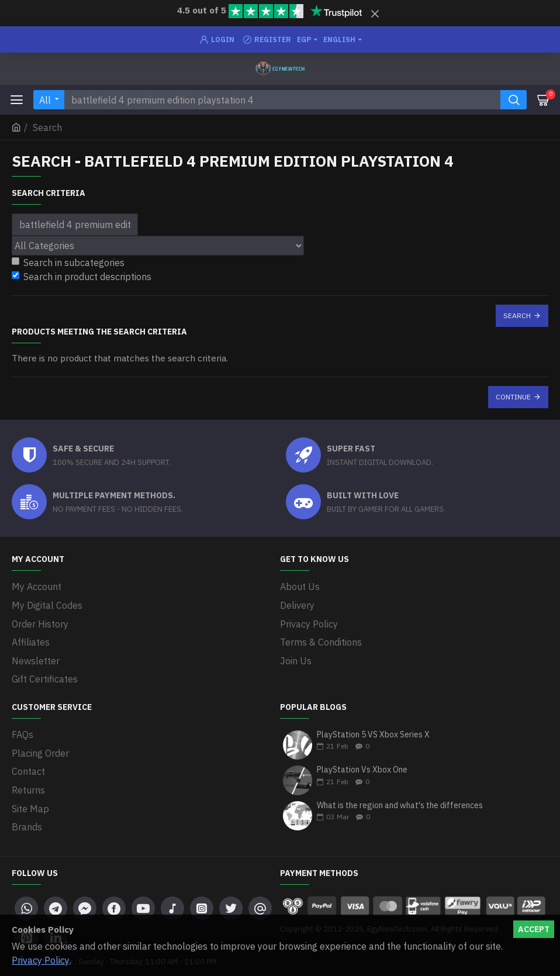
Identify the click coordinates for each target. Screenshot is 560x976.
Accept (534, 929)
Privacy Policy (41, 960)
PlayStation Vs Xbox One (362, 761)
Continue (513, 397)
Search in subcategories (68, 263)
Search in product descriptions (82, 277)
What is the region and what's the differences (400, 796)
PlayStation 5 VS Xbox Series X (373, 725)
